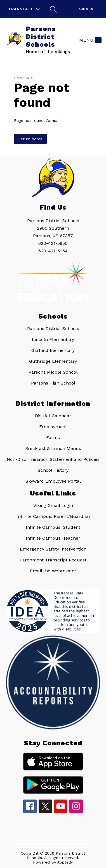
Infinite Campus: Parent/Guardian (53, 516)
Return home (30, 139)
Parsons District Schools (53, 329)
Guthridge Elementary (53, 361)
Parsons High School (53, 383)
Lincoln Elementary (53, 339)
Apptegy (65, 862)
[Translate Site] (24, 9)
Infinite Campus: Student (53, 527)
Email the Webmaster (53, 571)
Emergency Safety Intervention (53, 549)
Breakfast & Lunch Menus (53, 448)
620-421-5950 (53, 243)
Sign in (86, 9)
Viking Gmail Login (53, 505)
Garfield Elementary (53, 350)
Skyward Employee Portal (53, 481)
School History (53, 470)
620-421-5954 (53, 251)
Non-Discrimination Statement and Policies (53, 459)
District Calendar (53, 416)
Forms (53, 437)
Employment (53, 427)
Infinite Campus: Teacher (53, 538)
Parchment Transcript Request (53, 560)
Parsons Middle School (53, 372)
